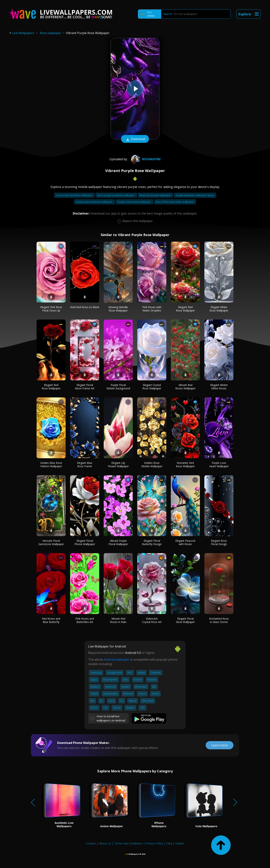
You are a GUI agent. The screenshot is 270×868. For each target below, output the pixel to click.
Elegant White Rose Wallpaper (219, 309)
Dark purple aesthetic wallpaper (94, 202)
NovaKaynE (145, 159)
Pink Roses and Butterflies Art (85, 620)
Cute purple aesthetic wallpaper (74, 195)
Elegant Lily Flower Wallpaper (118, 465)
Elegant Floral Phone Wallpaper (85, 542)
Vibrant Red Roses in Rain (118, 620)
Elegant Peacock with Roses (185, 542)
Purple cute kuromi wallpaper (135, 202)
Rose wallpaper (51, 33)
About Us (105, 843)
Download (135, 139)
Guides (180, 843)
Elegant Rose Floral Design (219, 542)
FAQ (169, 843)
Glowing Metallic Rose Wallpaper (118, 309)
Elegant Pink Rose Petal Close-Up (51, 309)
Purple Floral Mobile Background (118, 387)
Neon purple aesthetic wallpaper (116, 195)
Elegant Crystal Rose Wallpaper (152, 387)
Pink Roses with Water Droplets (152, 309)
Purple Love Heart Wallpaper (219, 465)
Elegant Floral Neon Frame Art (85, 387)
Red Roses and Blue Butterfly (51, 620)
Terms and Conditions (128, 843)
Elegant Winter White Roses (219, 387)
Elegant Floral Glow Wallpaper (185, 620)
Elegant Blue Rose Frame (85, 465)
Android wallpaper (117, 659)
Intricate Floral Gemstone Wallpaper (51, 542)
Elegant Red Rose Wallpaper (185, 309)
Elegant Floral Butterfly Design (152, 542)
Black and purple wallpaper (156, 195)
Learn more (220, 745)
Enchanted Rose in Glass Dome (219, 620)
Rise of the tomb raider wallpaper (175, 202)
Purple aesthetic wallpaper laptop (195, 195)
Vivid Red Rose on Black (85, 307)
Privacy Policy (154, 843)
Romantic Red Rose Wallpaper (185, 465)
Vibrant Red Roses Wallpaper (185, 387)
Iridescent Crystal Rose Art (152, 620)
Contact (91, 843)
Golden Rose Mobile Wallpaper (152, 465)
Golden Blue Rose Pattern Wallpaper (51, 465)
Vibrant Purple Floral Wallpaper (118, 542)
